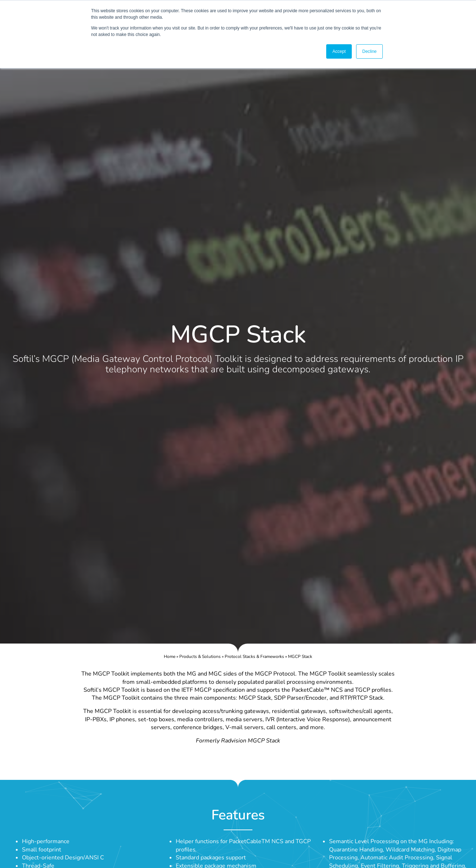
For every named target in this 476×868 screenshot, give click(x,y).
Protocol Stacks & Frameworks (254, 656)
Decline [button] (369, 51)
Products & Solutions (200, 656)
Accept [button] (339, 51)
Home (170, 656)
